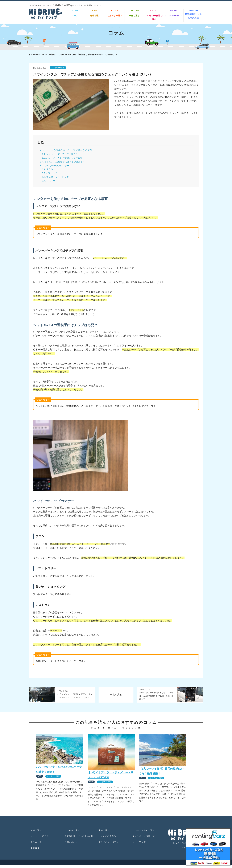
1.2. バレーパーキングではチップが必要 (64, 159)
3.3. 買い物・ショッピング (56, 179)
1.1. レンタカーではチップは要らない (62, 155)
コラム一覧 (37, 844)
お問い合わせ (72, 844)
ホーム (75, 13)
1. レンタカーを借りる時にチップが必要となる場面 (68, 151)
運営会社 (36, 849)
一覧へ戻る (116, 697)
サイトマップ (140, 844)
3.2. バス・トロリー (53, 175)
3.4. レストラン (50, 183)
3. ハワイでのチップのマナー (56, 167)
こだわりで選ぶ (115, 13)
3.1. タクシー (49, 171)
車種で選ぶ (134, 13)
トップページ (34, 55)
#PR (40, 779)
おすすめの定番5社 (109, 840)
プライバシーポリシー (110, 844)
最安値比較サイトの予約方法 (193, 14)
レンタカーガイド (174, 13)
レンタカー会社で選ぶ (154, 15)
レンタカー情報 (48, 55)
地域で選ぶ (95, 13)
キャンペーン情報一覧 (144, 840)
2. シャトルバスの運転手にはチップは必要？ (64, 163)
